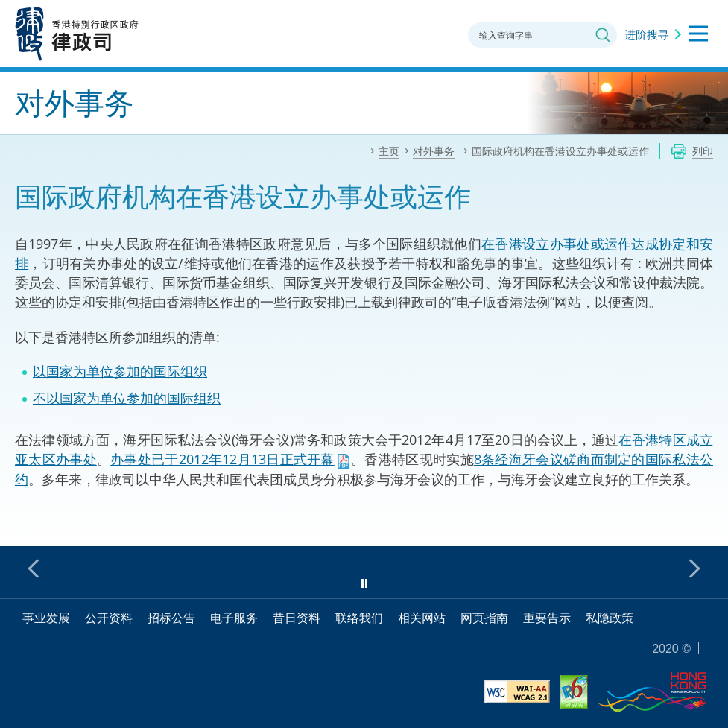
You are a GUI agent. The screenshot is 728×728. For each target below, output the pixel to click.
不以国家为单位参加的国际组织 (127, 398)
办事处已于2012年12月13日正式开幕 (222, 459)
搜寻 (603, 35)
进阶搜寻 (647, 34)
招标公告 (171, 618)
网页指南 (484, 618)
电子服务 (234, 618)
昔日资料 (297, 618)
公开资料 (109, 618)
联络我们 (359, 618)
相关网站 (422, 618)
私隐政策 (610, 618)
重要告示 (547, 618)
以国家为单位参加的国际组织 (120, 371)
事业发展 (46, 618)
